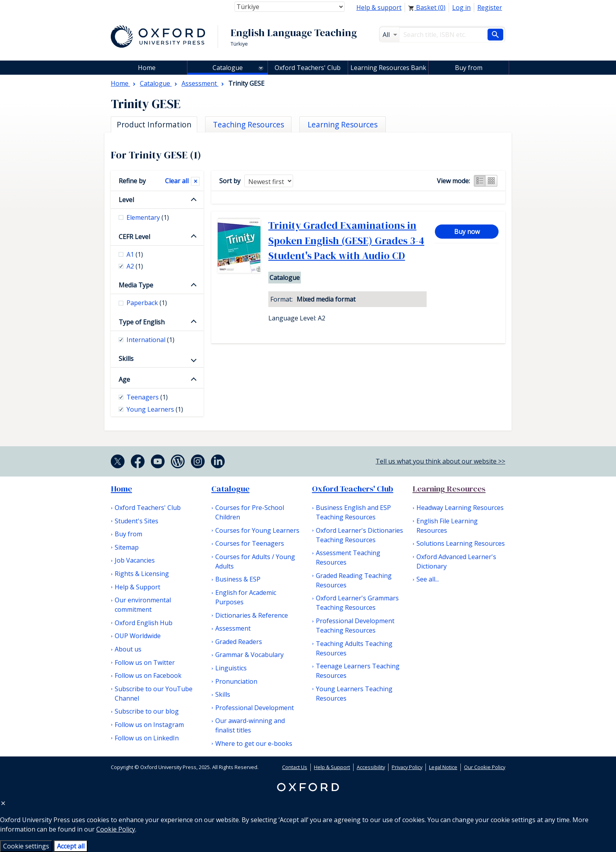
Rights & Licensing (142, 574)
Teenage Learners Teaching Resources (358, 671)
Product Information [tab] (154, 124)
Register (490, 7)
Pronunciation (236, 681)
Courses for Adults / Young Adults (255, 561)
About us (128, 649)
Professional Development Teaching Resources (355, 626)
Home (121, 489)
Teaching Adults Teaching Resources (354, 648)
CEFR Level (134, 237)
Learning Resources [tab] (343, 124)
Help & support (379, 7)
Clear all (177, 181)
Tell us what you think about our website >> (440, 461)
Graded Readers (239, 642)
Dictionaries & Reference (252, 615)
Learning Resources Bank (388, 68)
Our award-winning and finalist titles (250, 725)
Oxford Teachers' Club (308, 68)
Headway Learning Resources (460, 508)
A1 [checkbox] (135, 254)
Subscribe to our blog (147, 711)
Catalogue (228, 68)
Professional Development (255, 708)
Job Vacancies (135, 560)
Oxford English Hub (144, 623)
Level (126, 200)
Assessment (233, 628)
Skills (126, 359)
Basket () (427, 7)
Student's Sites (137, 521)
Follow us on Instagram (149, 725)
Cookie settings (26, 846)
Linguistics (231, 668)
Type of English (142, 322)
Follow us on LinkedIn (147, 738)
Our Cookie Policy (485, 767)
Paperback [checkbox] (147, 303)
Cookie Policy (116, 829)
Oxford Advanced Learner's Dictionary (456, 561)
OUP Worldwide (138, 636)
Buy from (469, 68)
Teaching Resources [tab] (248, 124)
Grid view (491, 181)
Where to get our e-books (254, 743)
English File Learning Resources (447, 526)
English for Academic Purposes (246, 597)
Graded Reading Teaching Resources (354, 580)
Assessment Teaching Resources (348, 558)
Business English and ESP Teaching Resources (353, 512)
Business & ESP (238, 579)
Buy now (467, 232)
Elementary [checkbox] (148, 217)
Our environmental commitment (143, 605)
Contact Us (295, 767)
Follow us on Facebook (148, 675)
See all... (428, 579)
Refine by (132, 181)
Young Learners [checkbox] (155, 409)
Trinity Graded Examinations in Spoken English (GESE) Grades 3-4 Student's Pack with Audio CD (346, 240)
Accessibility (371, 767)
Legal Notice (443, 767)
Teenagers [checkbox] (147, 397)
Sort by (230, 181)
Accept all (71, 846)
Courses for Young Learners (257, 530)
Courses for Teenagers (250, 543)
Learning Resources (449, 489)
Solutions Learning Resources (461, 543)
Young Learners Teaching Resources (354, 694)
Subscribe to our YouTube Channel (154, 694)
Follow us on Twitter (145, 662)
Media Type (136, 285)
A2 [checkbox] (135, 266)
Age (124, 379)
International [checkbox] (150, 340)
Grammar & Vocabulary (249, 655)
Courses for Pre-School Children (250, 512)
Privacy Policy (407, 767)
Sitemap (127, 547)
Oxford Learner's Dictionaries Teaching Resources (359, 535)
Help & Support (137, 587)
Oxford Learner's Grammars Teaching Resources (357, 603)
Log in (461, 7)
